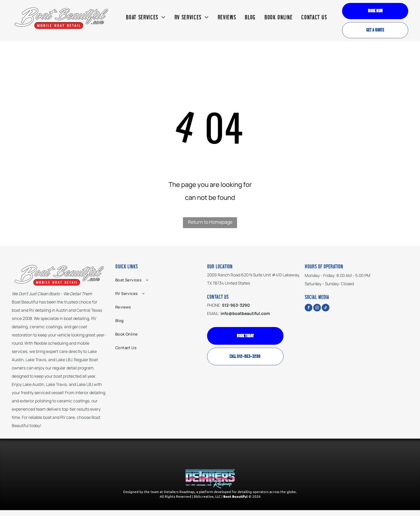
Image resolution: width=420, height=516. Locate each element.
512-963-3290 (236, 305)
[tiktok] (326, 308)
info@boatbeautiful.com (245, 313)
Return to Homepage (210, 222)
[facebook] (309, 308)
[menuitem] (146, 18)
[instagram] (317, 308)
